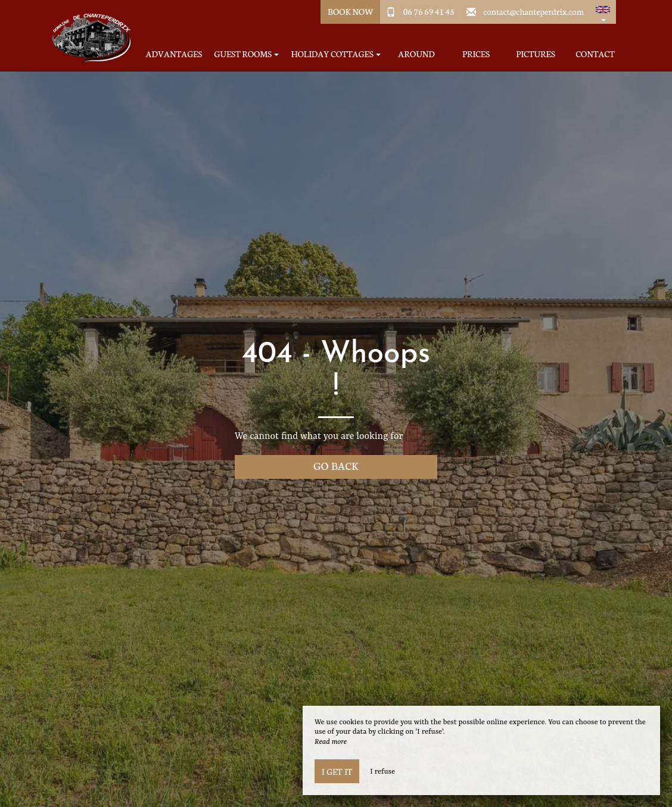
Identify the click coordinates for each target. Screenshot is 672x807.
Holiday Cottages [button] (336, 54)
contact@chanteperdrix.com (533, 11)
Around (416, 54)
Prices (476, 54)
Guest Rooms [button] (246, 54)
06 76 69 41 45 (429, 11)
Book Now (351, 11)
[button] (603, 12)
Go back (336, 465)
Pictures (535, 54)
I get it (337, 771)
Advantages (174, 54)
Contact (595, 54)
